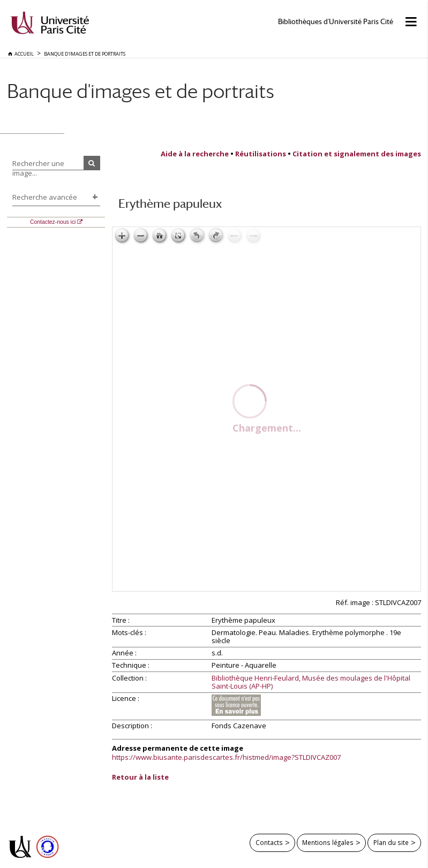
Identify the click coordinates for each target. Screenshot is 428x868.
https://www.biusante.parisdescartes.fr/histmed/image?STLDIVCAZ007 (226, 757)
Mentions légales (328, 842)
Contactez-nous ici (53, 222)
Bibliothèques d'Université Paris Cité (336, 22)
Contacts (269, 842)
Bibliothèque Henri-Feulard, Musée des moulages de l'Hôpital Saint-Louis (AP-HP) (311, 682)
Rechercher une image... (38, 168)
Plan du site (391, 842)
